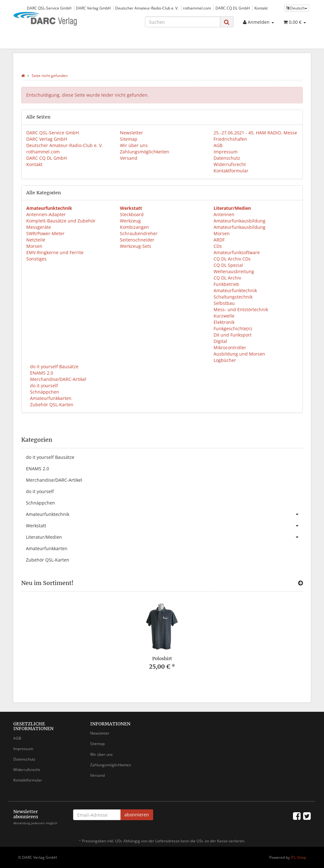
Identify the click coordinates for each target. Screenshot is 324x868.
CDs (218, 246)
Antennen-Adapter (46, 214)
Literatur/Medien (164, 537)
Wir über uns (134, 145)
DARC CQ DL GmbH (233, 8)
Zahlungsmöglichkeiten (145, 152)
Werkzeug (130, 221)
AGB (218, 145)
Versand (129, 158)
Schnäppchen (44, 392)
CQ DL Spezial (228, 265)
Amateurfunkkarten (50, 398)
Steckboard (132, 214)
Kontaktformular (231, 171)
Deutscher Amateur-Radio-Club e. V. (147, 8)
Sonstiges (36, 259)
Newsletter (131, 133)
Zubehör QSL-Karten (51, 405)
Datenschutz (227, 158)
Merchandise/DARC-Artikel (58, 379)
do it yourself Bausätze (54, 366)
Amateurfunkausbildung (240, 221)
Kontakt (261, 8)
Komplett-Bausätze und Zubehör (61, 221)
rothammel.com (197, 8)
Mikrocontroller (230, 347)
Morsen (34, 246)
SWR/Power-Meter (45, 233)
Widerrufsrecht (230, 164)
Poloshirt (162, 659)
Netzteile (36, 240)
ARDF (219, 240)
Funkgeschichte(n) (233, 328)
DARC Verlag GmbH (93, 8)
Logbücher (225, 360)
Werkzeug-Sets (136, 246)
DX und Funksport (233, 335)
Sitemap (129, 139)
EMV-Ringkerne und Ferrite (55, 252)
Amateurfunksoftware (237, 252)
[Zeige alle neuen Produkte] (300, 583)
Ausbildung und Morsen (239, 354)
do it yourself (43, 386)
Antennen (224, 214)
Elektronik (224, 322)
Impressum (226, 152)
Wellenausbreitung (234, 271)
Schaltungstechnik (233, 297)
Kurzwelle (224, 316)
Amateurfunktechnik (235, 290)
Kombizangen (134, 227)
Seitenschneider (137, 240)
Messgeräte (39, 227)
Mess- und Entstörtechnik (241, 309)
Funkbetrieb (226, 284)
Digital (220, 341)
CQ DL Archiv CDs (232, 259)
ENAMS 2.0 (41, 373)
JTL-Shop (298, 857)
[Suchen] (183, 22)
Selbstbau (224, 303)
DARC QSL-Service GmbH (49, 8)
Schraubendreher (139, 233)
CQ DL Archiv (227, 278)
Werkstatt (164, 526)
